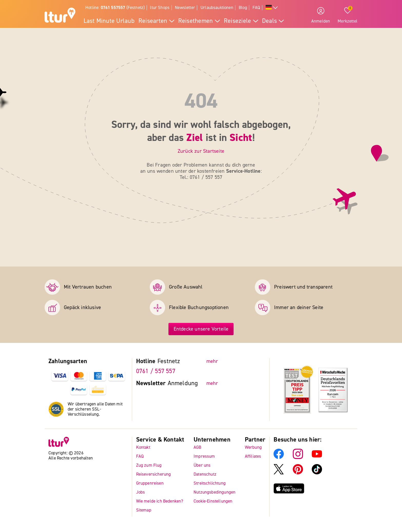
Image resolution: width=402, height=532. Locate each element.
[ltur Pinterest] (298, 473)
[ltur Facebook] (279, 458)
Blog (243, 8)
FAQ (256, 8)
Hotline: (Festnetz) (115, 8)
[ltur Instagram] (298, 458)
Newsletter (185, 8)
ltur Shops (160, 8)
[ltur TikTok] (317, 473)
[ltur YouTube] (317, 458)
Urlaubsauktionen (217, 8)
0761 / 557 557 (156, 371)
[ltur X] (279, 473)
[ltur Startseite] (60, 16)
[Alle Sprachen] (272, 8)
